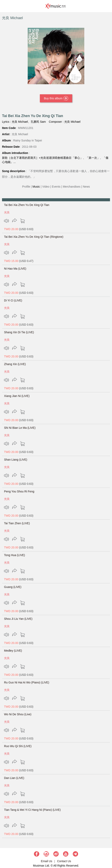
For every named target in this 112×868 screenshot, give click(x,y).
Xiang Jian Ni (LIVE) (17, 396)
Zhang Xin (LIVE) (15, 364)
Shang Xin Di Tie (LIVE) (19, 332)
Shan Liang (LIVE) (16, 460)
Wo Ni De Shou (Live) (18, 714)
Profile (26, 187)
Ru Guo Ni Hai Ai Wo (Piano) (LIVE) (27, 682)
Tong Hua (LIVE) (15, 555)
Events (56, 187)
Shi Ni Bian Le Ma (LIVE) (20, 428)
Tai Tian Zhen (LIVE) (17, 523)
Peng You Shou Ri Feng (19, 491)
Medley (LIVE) (13, 651)
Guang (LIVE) (13, 587)
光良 (7, 212)
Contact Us (64, 861)
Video (46, 187)
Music (36, 187)
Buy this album (56, 99)
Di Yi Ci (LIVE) (13, 300)
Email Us (46, 861)
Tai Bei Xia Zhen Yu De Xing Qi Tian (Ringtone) (34, 237)
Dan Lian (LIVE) (14, 778)
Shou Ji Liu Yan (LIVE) (18, 619)
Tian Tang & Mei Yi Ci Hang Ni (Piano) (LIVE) (32, 810)
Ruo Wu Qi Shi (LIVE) (18, 746)
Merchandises (72, 187)
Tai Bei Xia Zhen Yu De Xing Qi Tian (27, 205)
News (86, 187)
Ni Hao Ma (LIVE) (15, 269)
